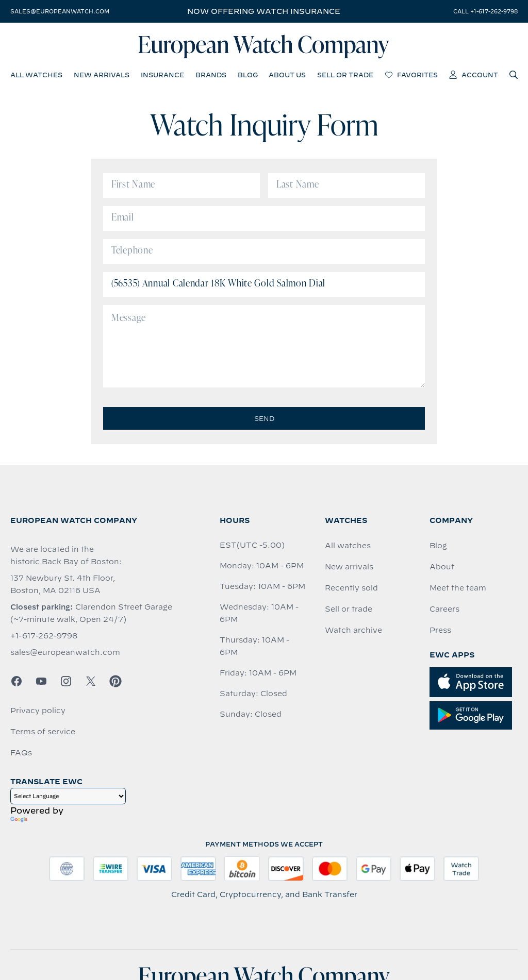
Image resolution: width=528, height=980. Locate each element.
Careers (444, 609)
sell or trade (345, 75)
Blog (438, 546)
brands (211, 75)
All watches (348, 546)
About (442, 567)
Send (264, 418)
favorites (411, 75)
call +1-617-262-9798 (485, 11)
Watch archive (353, 630)
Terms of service (43, 732)
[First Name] (181, 185)
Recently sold (351, 588)
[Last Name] (346, 185)
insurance (162, 75)
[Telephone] (264, 251)
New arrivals (349, 567)
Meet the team (458, 588)
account (474, 75)
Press (440, 630)
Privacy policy (38, 711)
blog (248, 75)
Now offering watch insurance (264, 11)
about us (287, 75)
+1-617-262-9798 (44, 636)
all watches (36, 75)
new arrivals (102, 75)
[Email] (264, 218)
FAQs (21, 753)
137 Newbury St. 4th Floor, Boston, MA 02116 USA (63, 584)
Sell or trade (349, 609)
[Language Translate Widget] (68, 796)
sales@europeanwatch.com (60, 11)
